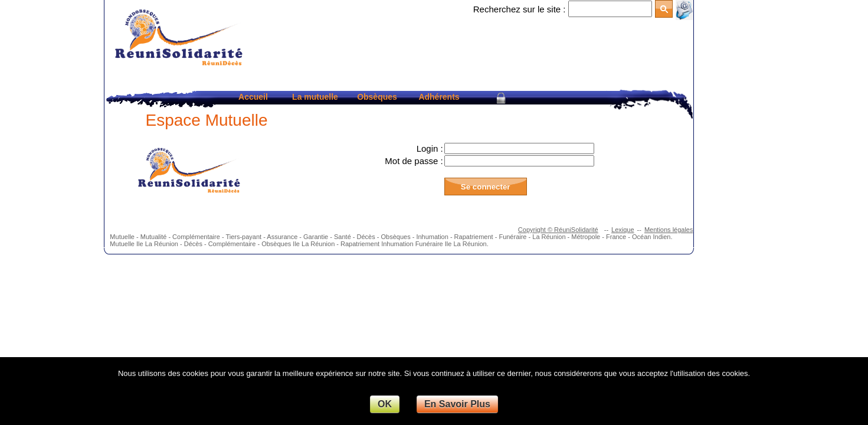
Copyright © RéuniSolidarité (558, 230)
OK (385, 404)
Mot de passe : (414, 161)
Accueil (253, 97)
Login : (430, 148)
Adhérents (439, 97)
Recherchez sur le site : (520, 9)
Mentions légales (669, 230)
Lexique (623, 230)
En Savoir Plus (457, 404)
